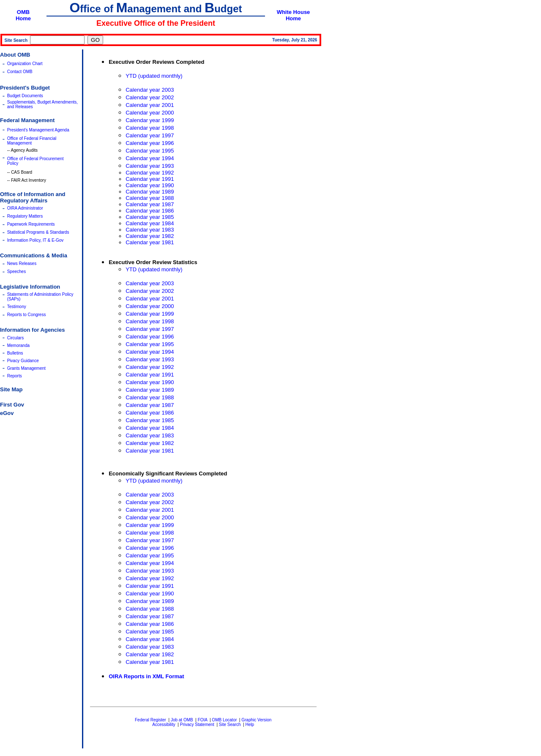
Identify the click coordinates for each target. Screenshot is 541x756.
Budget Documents (25, 96)
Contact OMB (20, 72)
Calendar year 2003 (150, 90)
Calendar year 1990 (150, 185)
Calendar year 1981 (150, 242)
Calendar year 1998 (150, 128)
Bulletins (15, 353)
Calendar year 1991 (150, 179)
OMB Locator (224, 720)
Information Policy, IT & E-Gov (36, 240)
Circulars (15, 338)
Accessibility (164, 725)
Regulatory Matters (25, 216)
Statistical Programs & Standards (38, 232)
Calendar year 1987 (150, 204)
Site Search (230, 725)
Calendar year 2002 (150, 97)
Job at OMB (182, 720)
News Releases (22, 263)
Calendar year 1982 (150, 236)
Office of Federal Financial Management (32, 141)
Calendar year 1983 (150, 230)
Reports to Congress (27, 315)
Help (250, 725)
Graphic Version (256, 720)
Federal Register (150, 720)
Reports (15, 376)
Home (23, 18)
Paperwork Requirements (31, 224)
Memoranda (18, 345)
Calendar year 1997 (150, 135)
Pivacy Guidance (23, 361)
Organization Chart (25, 64)
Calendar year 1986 (150, 211)
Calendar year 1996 (150, 143)
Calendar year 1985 (150, 217)
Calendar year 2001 (150, 105)
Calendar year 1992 (150, 173)
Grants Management (26, 368)
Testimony (17, 307)
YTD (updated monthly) (154, 76)
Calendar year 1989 (150, 192)
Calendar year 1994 (150, 158)
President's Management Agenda (38, 130)
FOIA (203, 720)
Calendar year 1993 (150, 166)
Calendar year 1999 (150, 120)
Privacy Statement (197, 725)
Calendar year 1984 (150, 223)
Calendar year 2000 (150, 113)
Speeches (16, 272)
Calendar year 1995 (150, 151)
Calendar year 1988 (150, 198)
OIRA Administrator (25, 208)
